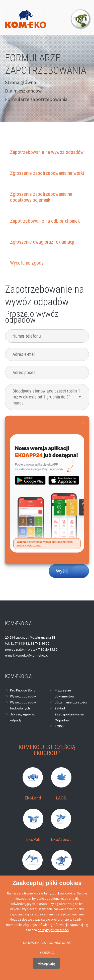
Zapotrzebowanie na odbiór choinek (45, 221)
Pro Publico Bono (23, 690)
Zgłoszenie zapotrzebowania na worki (47, 173)
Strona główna (21, 82)
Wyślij (62, 571)
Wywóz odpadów (23, 696)
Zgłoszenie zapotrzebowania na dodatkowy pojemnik (41, 197)
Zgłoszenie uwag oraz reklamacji (42, 242)
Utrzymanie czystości (71, 702)
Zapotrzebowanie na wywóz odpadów (47, 152)
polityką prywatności (53, 930)
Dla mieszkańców (23, 91)
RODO (59, 726)
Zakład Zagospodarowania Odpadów (69, 714)
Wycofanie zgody (27, 263)
